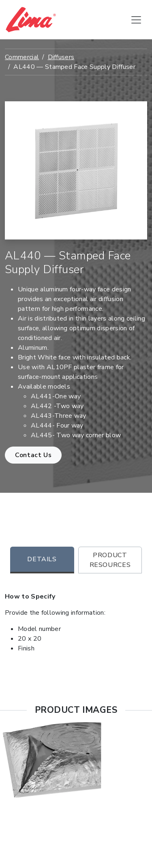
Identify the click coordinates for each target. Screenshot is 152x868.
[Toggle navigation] (136, 20)
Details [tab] (42, 559)
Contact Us (33, 455)
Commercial (22, 57)
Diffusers (61, 57)
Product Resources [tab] (110, 560)
